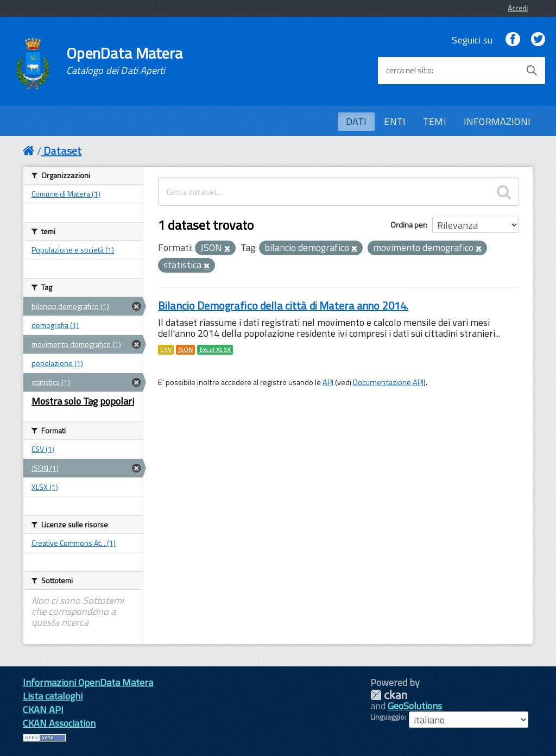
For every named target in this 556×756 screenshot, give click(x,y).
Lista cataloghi (53, 696)
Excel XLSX (215, 350)
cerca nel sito (409, 71)
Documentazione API (388, 382)
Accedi (518, 8)
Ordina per (408, 225)
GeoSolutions (415, 706)
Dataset (62, 151)
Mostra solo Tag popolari (83, 401)
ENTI (395, 121)
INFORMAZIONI (497, 121)
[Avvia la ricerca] (532, 71)
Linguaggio (387, 717)
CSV (166, 350)
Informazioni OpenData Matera (88, 682)
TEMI (435, 121)
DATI (356, 121)
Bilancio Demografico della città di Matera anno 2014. (283, 305)
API (328, 382)
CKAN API (43, 710)
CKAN (389, 695)
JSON (185, 350)
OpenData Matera (124, 61)
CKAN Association (59, 723)
